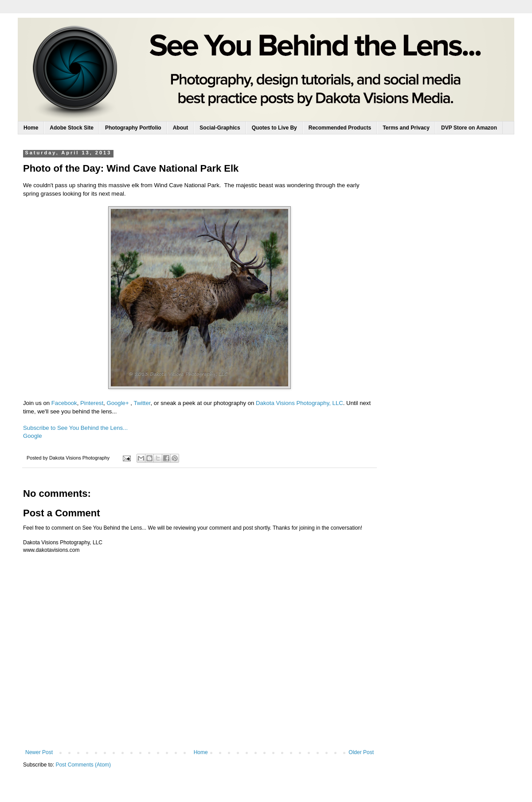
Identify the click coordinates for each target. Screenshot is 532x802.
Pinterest (92, 403)
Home (31, 128)
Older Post (361, 752)
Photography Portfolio (133, 128)
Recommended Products (340, 128)
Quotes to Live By (274, 128)
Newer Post (39, 752)
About (181, 128)
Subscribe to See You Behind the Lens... (75, 428)
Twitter (142, 403)
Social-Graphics (220, 128)
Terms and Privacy (406, 128)
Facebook (64, 403)
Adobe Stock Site (72, 128)
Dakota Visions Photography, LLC (299, 403)
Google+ (117, 403)
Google (33, 436)
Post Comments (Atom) (83, 765)
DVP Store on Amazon (469, 128)
